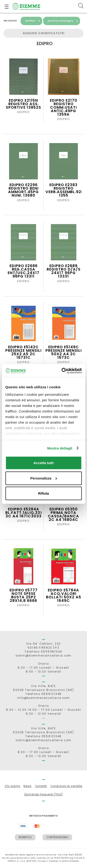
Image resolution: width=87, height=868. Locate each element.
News (27, 786)
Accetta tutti (43, 463)
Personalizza (44, 478)
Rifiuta (43, 493)
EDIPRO (33, 21)
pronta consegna (63, 21)
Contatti (41, 786)
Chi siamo (12, 786)
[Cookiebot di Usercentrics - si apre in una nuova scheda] (62, 371)
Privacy (42, 861)
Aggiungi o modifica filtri (44, 33)
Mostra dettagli (60, 448)
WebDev (74, 861)
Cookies (53, 861)
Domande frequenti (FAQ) (44, 794)
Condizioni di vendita (66, 786)
